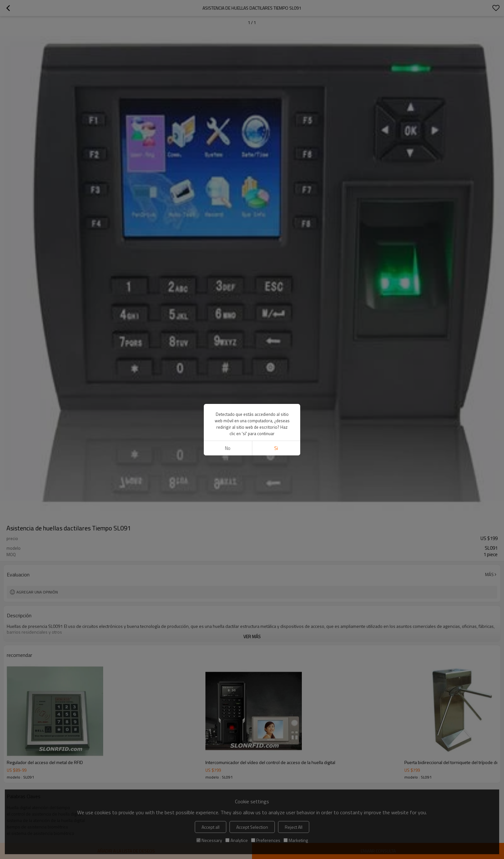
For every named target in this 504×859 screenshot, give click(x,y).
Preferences (266, 840)
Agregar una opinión (37, 592)
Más (489, 574)
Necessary (209, 840)
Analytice (237, 840)
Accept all (211, 827)
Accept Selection (252, 827)
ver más (252, 636)
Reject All (294, 827)
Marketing (296, 840)
